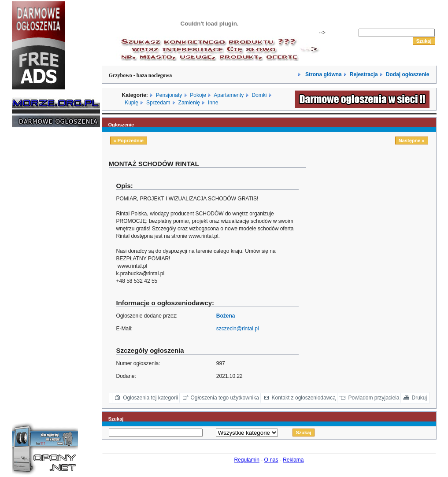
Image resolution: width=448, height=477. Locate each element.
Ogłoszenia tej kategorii (150, 398)
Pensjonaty (169, 95)
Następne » (412, 141)
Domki (259, 95)
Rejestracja (364, 74)
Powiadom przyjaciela (374, 398)
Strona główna (323, 74)
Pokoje (198, 95)
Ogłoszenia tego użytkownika (225, 398)
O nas (271, 460)
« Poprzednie (129, 141)
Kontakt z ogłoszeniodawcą (304, 398)
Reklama (293, 460)
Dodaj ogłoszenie (408, 74)
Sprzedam (158, 103)
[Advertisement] (38, 268)
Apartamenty (229, 95)
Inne (213, 103)
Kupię (131, 103)
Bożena (226, 316)
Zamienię (189, 103)
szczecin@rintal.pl (238, 329)
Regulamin (246, 460)
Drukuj (420, 398)
